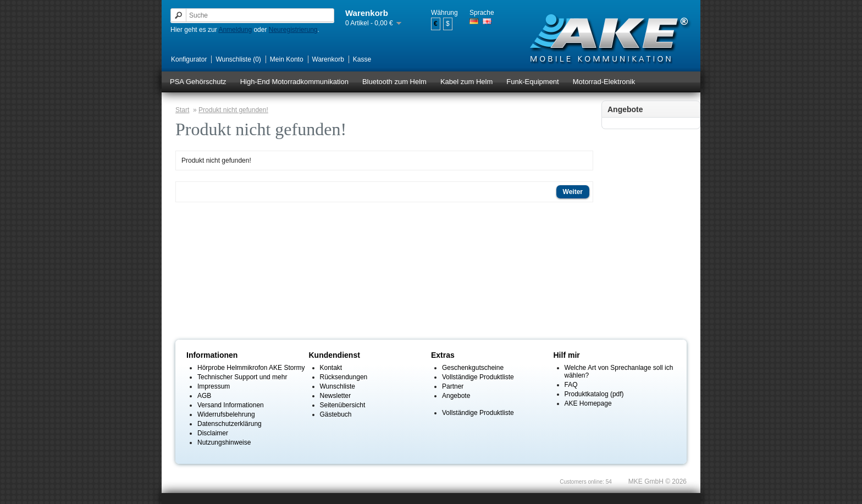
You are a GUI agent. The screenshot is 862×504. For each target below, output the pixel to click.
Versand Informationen (231, 405)
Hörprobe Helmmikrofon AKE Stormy (251, 368)
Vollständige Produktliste (478, 377)
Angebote (456, 396)
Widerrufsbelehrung (226, 414)
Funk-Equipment (532, 82)
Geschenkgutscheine (473, 368)
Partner (453, 386)
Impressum (214, 386)
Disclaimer (213, 433)
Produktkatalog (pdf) (594, 394)
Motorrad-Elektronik (604, 82)
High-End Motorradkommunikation (294, 82)
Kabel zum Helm (466, 82)
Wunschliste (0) (238, 59)
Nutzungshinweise (224, 442)
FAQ (571, 385)
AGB (204, 396)
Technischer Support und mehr (242, 377)
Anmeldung (235, 30)
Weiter (573, 192)
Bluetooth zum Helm (394, 82)
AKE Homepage (588, 403)
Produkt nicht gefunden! (233, 110)
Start (182, 110)
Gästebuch (336, 414)
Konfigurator (189, 59)
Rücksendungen (344, 377)
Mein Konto (287, 59)
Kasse (362, 59)
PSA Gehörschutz (198, 82)
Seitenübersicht (343, 405)
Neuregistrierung (293, 30)
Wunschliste (338, 386)
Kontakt (331, 368)
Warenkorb (328, 59)
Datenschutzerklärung (230, 424)
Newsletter (336, 396)
